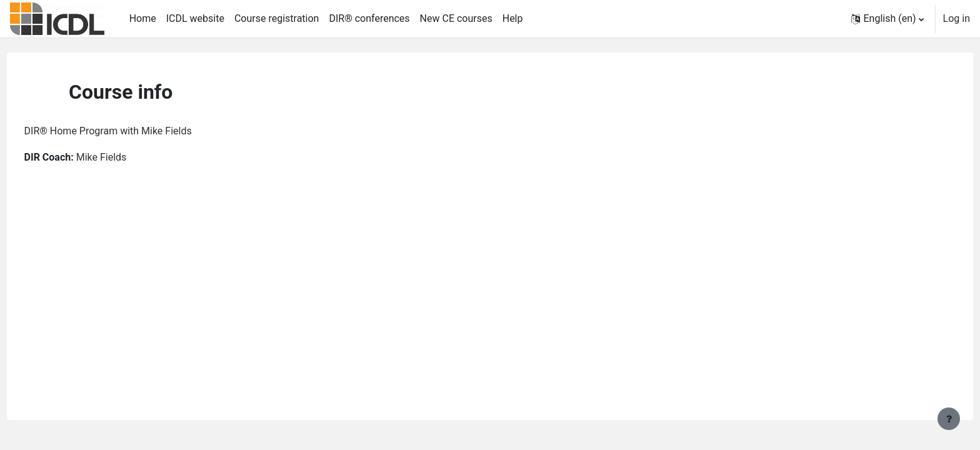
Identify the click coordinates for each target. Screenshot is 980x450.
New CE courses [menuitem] (456, 18)
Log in (957, 18)
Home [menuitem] (143, 18)
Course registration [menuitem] (277, 18)
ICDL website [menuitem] (195, 18)
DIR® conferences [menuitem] (369, 18)
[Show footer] (949, 419)
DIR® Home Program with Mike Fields (131, 131)
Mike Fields (125, 157)
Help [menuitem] (513, 18)
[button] (887, 19)
